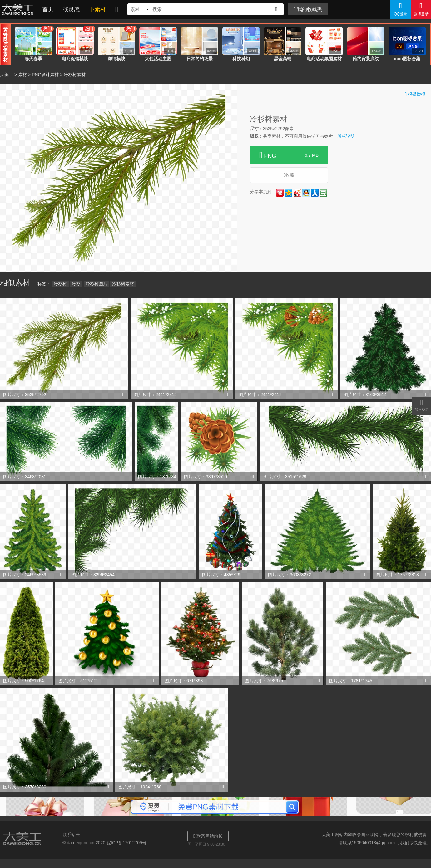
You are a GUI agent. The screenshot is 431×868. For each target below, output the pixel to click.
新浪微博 (297, 193)
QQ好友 (306, 193)
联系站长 (71, 835)
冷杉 (76, 284)
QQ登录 (401, 9)
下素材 (97, 9)
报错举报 (415, 94)
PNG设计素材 (45, 75)
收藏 (289, 175)
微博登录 (421, 9)
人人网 (315, 193)
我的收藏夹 (308, 9)
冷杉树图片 (97, 284)
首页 (48, 9)
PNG (289, 155)
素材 (22, 75)
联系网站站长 (208, 836)
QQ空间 (289, 193)
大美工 (19, 9)
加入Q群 (422, 405)
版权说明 (346, 136)
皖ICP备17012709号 (126, 843)
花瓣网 (280, 193)
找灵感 (71, 9)
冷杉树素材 (123, 284)
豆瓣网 (323, 193)
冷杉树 (60, 284)
